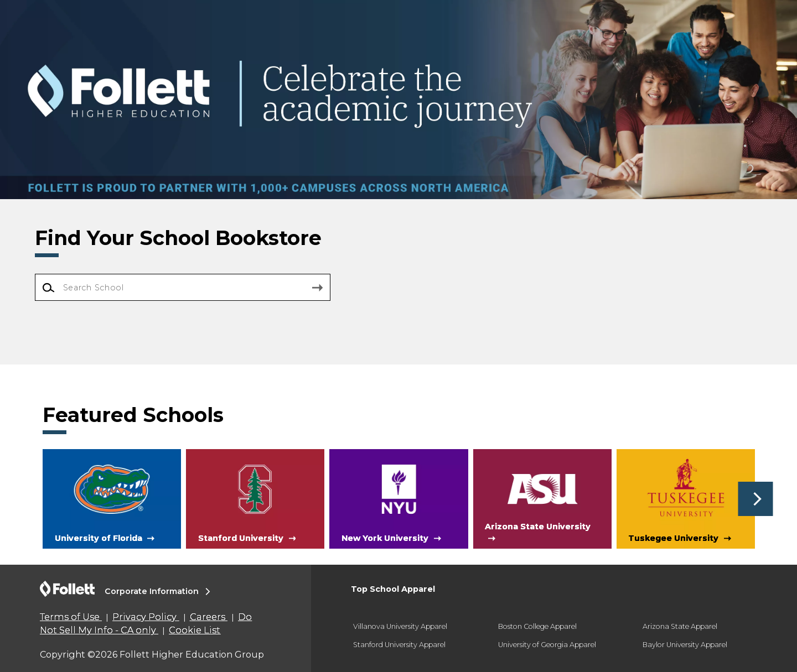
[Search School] (183, 287)
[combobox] (183, 288)
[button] (756, 499)
